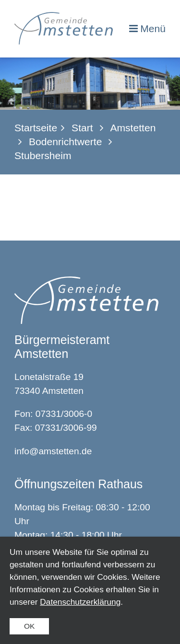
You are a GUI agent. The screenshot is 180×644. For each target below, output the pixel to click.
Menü (153, 29)
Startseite (36, 128)
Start (82, 128)
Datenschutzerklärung (80, 602)
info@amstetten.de (53, 451)
